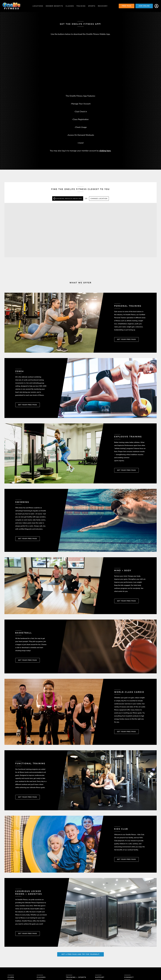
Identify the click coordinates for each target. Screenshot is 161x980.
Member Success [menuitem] (15, 958)
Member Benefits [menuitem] (54, 6)
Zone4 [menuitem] (69, 961)
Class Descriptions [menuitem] (46, 955)
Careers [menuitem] (99, 961)
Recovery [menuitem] (103, 6)
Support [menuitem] (100, 947)
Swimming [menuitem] (71, 966)
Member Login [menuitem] (102, 958)
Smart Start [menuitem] (72, 953)
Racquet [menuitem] (70, 968)
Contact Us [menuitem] (101, 953)
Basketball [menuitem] (71, 971)
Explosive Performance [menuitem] (77, 958)
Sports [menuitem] (92, 6)
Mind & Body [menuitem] (72, 963)
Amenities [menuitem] (12, 955)
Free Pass (126, 6)
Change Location (99, 168)
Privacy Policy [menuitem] (102, 966)
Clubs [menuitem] (11, 947)
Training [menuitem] (81, 6)
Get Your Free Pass (126, 309)
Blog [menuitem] (97, 963)
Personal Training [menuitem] (75, 955)
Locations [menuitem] (38, 6)
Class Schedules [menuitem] (45, 953)
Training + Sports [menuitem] (76, 947)
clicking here (105, 120)
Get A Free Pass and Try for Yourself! (80, 924)
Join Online (144, 6)
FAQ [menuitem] (97, 955)
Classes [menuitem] (70, 6)
